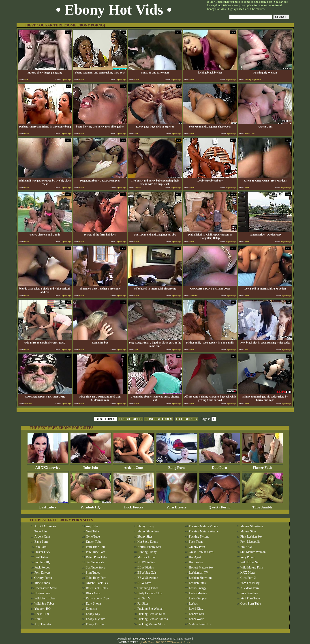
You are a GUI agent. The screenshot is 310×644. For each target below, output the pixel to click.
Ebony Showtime (148, 531)
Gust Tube (92, 531)
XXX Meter (248, 573)
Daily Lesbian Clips (150, 593)
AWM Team (148, 642)
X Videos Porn (250, 588)
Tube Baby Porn (96, 578)
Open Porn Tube (251, 604)
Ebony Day (93, 614)
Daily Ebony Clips (98, 598)
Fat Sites (143, 604)
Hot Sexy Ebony (148, 542)
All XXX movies (48, 466)
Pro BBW (247, 547)
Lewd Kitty (196, 609)
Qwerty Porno (220, 506)
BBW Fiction (146, 567)
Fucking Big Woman (150, 609)
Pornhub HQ (91, 506)
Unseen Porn (43, 593)
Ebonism (92, 609)
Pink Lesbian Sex (251, 537)
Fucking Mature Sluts (151, 624)
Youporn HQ (43, 609)
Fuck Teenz (196, 542)
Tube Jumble (263, 506)
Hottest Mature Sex (201, 567)
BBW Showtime (148, 578)
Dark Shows (94, 604)
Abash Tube (42, 614)
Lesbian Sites (197, 583)
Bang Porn (177, 466)
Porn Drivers (177, 506)
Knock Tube (94, 542)
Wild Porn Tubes (45, 598)
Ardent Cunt (134, 466)
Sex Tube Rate (95, 562)
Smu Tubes (93, 573)
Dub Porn (220, 466)
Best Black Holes (97, 588)
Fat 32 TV (144, 598)
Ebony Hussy (146, 526)
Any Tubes (93, 526)
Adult (38, 619)
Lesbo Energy (198, 588)
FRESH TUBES (130, 419)
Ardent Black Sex (97, 583)
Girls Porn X (248, 578)
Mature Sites (248, 531)
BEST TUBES (106, 419)
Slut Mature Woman (253, 552)
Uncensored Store (46, 588)
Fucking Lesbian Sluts (151, 614)
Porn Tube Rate (96, 547)
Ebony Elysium (96, 619)
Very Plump (248, 557)
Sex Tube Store (96, 567)
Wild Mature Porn (252, 567)
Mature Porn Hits (200, 624)
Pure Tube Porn (96, 552)
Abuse (187, 642)
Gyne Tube (93, 537)
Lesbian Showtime (201, 578)
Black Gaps (93, 593)
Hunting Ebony (147, 552)
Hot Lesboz (196, 562)
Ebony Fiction (95, 624)
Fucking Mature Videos (204, 526)
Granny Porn (197, 547)
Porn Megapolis (250, 542)
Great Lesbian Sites (201, 552)
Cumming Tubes (148, 588)
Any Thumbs (43, 624)
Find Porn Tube (250, 598)
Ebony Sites (145, 537)
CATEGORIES (186, 419)
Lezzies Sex (196, 614)
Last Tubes (48, 506)
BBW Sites (144, 583)
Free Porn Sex (249, 593)
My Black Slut (147, 557)
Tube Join (91, 466)
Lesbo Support (198, 598)
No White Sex (146, 562)
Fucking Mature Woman (204, 531)
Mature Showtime (252, 526)
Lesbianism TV (199, 573)
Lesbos (193, 604)
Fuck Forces (134, 506)
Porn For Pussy (250, 583)
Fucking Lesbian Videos (153, 619)
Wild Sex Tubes (44, 604)
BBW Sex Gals (147, 573)
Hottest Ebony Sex (149, 547)
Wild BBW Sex (250, 562)
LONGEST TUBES (159, 419)
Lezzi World (197, 619)
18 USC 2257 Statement (169, 642)
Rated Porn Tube (96, 557)
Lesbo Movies (198, 593)
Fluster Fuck (263, 466)
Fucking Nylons (199, 537)
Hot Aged (195, 557)
